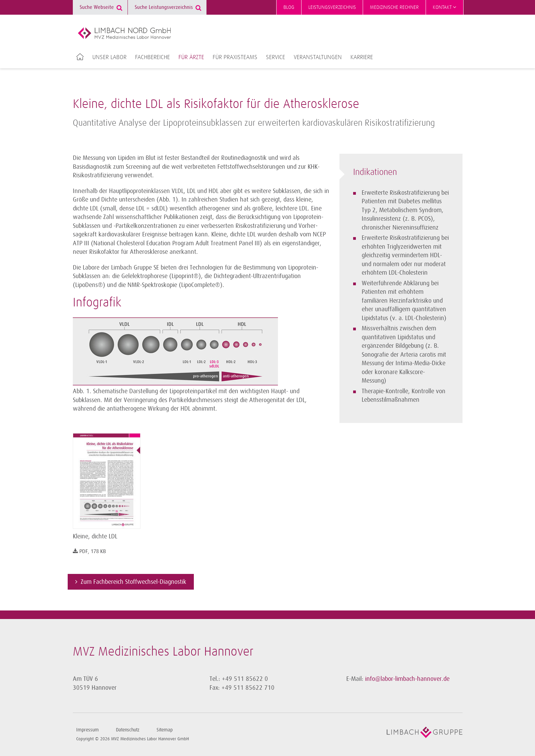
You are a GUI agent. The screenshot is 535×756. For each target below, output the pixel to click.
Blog (289, 7)
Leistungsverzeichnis (332, 7)
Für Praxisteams (235, 57)
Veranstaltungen (318, 57)
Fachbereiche (152, 57)
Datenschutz (128, 730)
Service (276, 57)
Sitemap (165, 730)
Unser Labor (109, 57)
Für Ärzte (191, 57)
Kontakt (445, 7)
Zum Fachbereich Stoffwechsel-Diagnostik (133, 582)
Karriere (362, 57)
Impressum (88, 730)
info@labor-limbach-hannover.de (407, 679)
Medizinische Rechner (394, 7)
